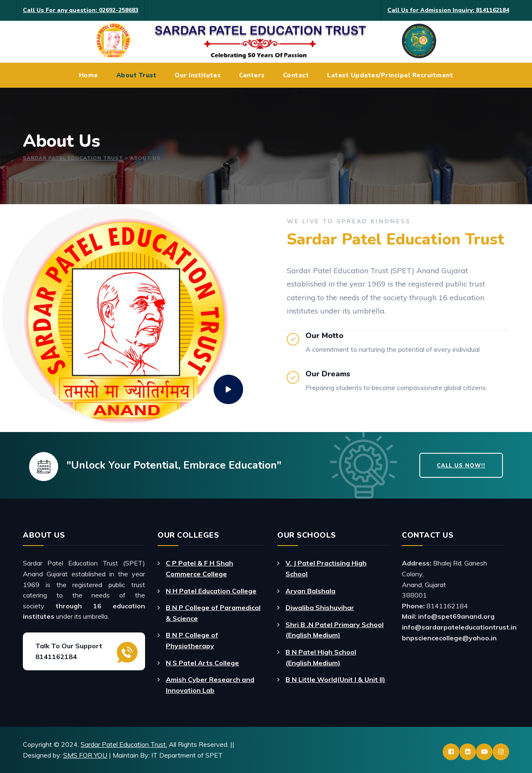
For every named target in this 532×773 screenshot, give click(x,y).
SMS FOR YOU (85, 755)
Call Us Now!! (461, 466)
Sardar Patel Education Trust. (124, 744)
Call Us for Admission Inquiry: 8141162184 (448, 10)
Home (89, 75)
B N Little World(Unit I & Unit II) (335, 679)
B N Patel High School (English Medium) (321, 657)
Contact (296, 75)
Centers (252, 75)
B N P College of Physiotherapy (192, 640)
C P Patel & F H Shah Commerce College (199, 568)
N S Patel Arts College (202, 663)
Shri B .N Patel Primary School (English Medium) (335, 630)
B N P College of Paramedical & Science (213, 613)
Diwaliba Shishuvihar (320, 608)
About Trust (137, 75)
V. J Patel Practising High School (326, 568)
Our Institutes (198, 75)
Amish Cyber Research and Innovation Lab (210, 685)
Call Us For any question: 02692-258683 (81, 10)
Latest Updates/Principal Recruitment (390, 75)
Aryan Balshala (310, 591)
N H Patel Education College (211, 591)
